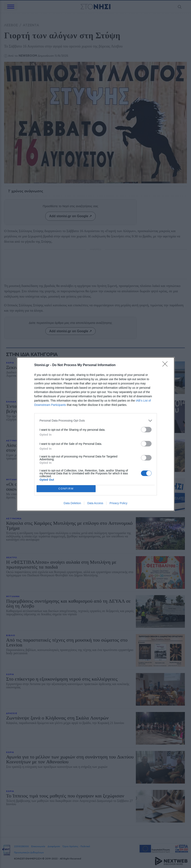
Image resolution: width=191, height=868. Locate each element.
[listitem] (96, 421)
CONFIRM (66, 489)
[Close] (166, 365)
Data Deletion (72, 503)
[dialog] (96, 434)
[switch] (146, 430)
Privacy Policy (118, 503)
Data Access (95, 503)
